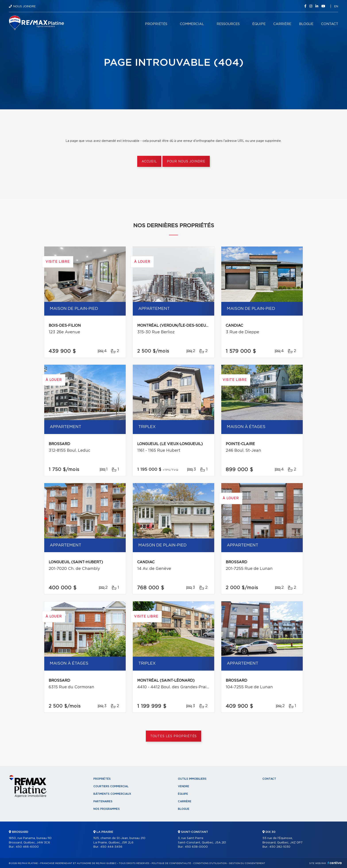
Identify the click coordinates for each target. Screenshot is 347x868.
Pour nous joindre (186, 162)
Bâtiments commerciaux (112, 794)
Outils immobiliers (192, 779)
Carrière (282, 24)
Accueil (149, 162)
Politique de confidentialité (171, 863)
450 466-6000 (27, 847)
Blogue (306, 24)
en (336, 7)
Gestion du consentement (247, 863)
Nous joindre (24, 7)
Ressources (228, 24)
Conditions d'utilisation (210, 863)
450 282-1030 (280, 847)
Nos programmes (107, 809)
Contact (330, 24)
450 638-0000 (196, 847)
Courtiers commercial (111, 786)
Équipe (259, 24)
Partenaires (103, 801)
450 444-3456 (111, 847)
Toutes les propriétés (174, 736)
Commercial (192, 24)
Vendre (184, 786)
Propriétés (156, 24)
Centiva (335, 863)
